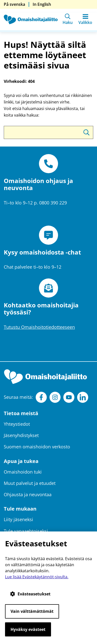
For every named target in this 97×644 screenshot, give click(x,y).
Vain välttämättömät (32, 611)
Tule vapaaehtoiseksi (26, 531)
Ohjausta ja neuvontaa (28, 494)
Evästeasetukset (30, 594)
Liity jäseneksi (18, 519)
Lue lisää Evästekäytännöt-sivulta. (37, 577)
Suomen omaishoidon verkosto (37, 447)
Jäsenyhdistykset (21, 435)
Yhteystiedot (17, 424)
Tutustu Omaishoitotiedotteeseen (39, 327)
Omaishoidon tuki (23, 472)
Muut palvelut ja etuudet (30, 483)
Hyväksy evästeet (28, 629)
